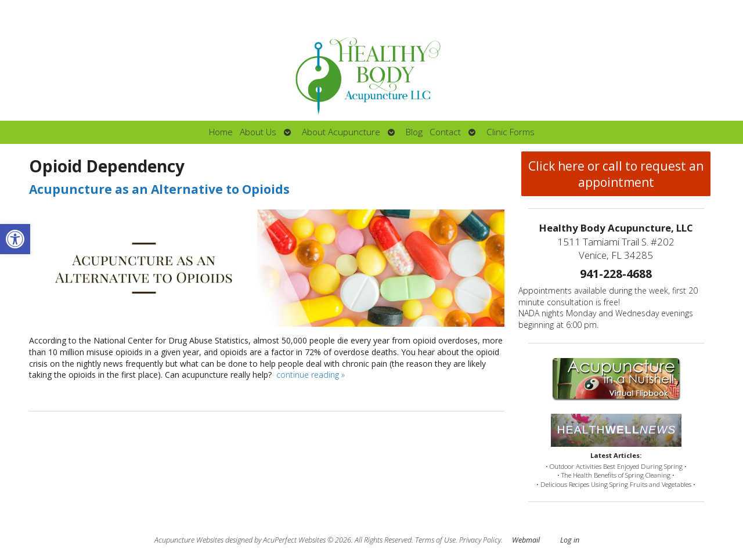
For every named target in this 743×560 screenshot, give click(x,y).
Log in (570, 540)
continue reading (311, 375)
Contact (445, 132)
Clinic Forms (511, 132)
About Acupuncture (341, 132)
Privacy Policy (480, 540)
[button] (15, 239)
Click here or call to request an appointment (616, 174)
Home (221, 132)
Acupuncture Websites (189, 540)
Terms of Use (435, 540)
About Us (258, 132)
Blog (414, 132)
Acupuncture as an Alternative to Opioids (159, 189)
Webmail (526, 540)
